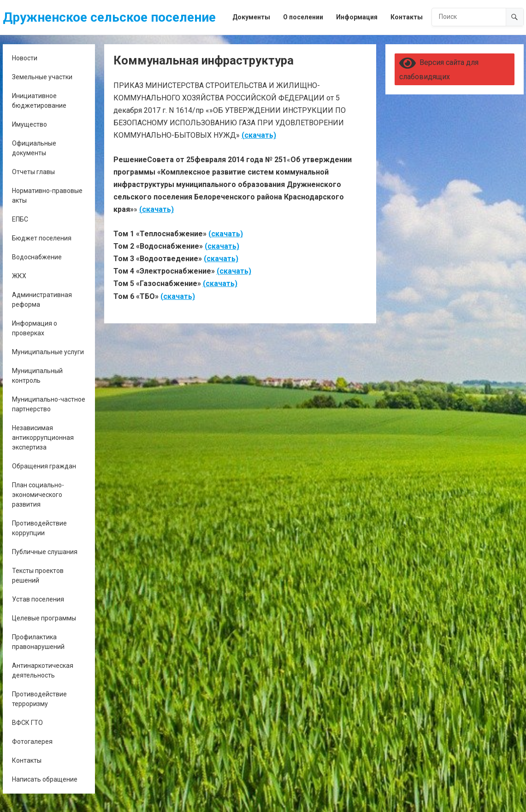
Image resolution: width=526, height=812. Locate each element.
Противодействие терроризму (39, 699)
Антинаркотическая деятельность (43, 670)
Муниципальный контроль (37, 376)
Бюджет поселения (42, 238)
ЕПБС (20, 219)
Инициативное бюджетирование (39, 101)
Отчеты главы (33, 172)
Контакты (27, 760)
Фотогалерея (32, 742)
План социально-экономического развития (38, 495)
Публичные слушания (45, 552)
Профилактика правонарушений (38, 642)
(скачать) (259, 135)
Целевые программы (44, 618)
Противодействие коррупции (39, 528)
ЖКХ (19, 276)
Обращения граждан (44, 466)
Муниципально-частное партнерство (49, 404)
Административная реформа (42, 300)
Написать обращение (45, 779)
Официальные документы (34, 148)
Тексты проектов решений (38, 575)
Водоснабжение (37, 257)
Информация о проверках (35, 328)
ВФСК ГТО (27, 723)
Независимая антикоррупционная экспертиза (43, 438)
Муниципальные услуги (48, 352)
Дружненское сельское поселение (109, 17)
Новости (25, 58)
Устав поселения (38, 599)
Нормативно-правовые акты (47, 196)
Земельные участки (42, 77)
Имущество (30, 124)
